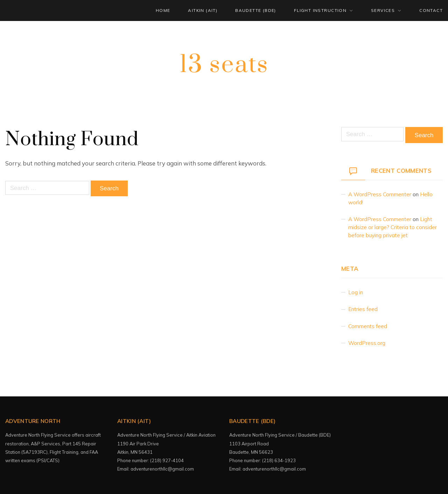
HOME (163, 10)
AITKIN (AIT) (203, 10)
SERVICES (383, 10)
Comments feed (368, 326)
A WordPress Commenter (380, 194)
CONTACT (431, 10)
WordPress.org (367, 343)
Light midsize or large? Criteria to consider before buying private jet (393, 227)
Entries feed (363, 309)
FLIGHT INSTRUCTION (320, 10)
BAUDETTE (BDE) (256, 10)
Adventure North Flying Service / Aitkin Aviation (166, 435)
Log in (356, 292)
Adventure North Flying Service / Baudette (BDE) (280, 435)
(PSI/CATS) (48, 460)
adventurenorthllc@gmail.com (162, 469)
